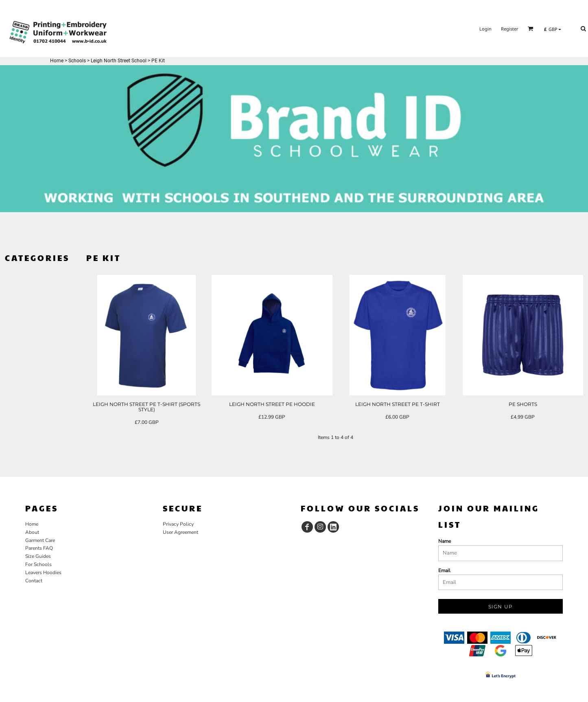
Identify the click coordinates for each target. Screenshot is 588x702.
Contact (34, 581)
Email (444, 570)
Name (445, 541)
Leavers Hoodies (43, 573)
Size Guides (38, 556)
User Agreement (180, 532)
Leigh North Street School (119, 61)
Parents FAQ (39, 548)
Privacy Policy (178, 524)
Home (57, 61)
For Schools (38, 564)
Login (485, 29)
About (32, 532)
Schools (77, 61)
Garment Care (40, 540)
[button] (531, 29)
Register (510, 29)
